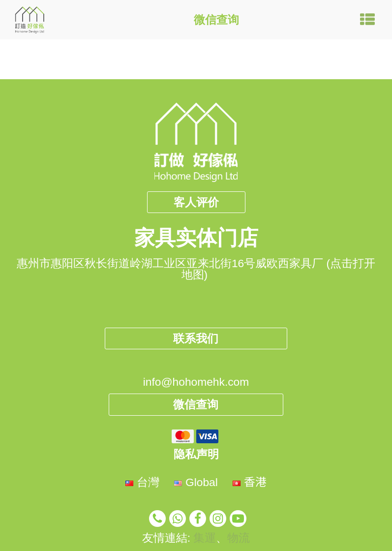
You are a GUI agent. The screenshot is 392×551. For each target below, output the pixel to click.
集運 (205, 538)
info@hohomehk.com (196, 382)
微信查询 (216, 20)
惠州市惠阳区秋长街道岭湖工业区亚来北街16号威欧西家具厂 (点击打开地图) (196, 269)
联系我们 (196, 338)
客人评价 (196, 202)
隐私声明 (196, 454)
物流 (239, 538)
